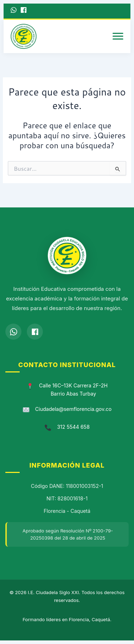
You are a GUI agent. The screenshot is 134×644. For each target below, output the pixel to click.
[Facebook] (24, 11)
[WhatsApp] (14, 11)
